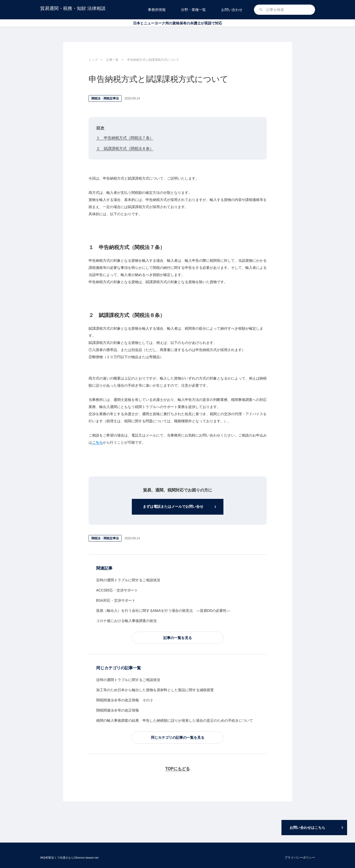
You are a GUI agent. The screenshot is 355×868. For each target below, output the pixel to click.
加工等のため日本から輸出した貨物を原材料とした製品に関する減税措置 (155, 690)
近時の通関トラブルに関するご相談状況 (128, 581)
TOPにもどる (177, 769)
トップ (93, 60)
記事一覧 (112, 60)
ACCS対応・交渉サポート (117, 591)
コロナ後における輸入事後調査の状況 (126, 621)
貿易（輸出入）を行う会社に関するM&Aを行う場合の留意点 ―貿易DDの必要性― (163, 611)
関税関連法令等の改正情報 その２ (125, 701)
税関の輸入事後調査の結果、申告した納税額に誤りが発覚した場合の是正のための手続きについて (175, 721)
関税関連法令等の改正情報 (118, 711)
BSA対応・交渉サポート (116, 601)
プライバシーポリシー (300, 858)
